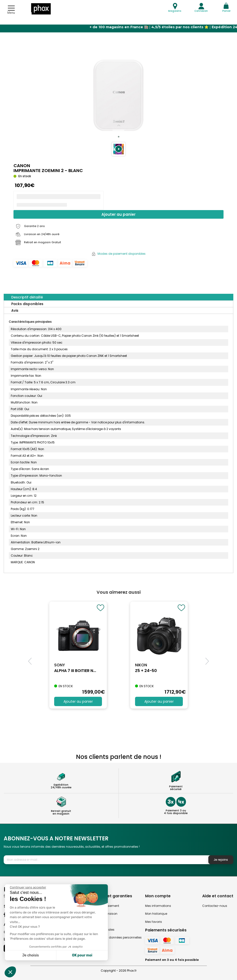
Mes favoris (154, 922)
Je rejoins (221, 860)
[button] (118, 149)
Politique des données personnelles (115, 937)
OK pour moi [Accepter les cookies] (82, 955)
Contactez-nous (215, 906)
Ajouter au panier (118, 214)
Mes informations (158, 906)
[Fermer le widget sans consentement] (28, 887)
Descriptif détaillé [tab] (27, 297)
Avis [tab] (15, 310)
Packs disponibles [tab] (27, 304)
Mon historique (156, 914)
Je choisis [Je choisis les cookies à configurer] (31, 955)
